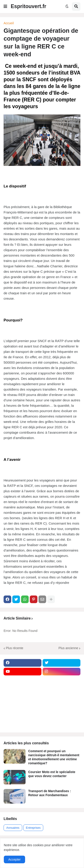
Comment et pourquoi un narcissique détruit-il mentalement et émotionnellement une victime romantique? (54, 757)
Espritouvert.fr (28, 6)
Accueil (9, 23)
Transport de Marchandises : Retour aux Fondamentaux (50, 793)
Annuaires (13, 828)
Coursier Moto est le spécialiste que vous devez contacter (52, 774)
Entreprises (33, 828)
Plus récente (15, 648)
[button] (5, 7)
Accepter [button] (14, 859)
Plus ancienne (68, 648)
